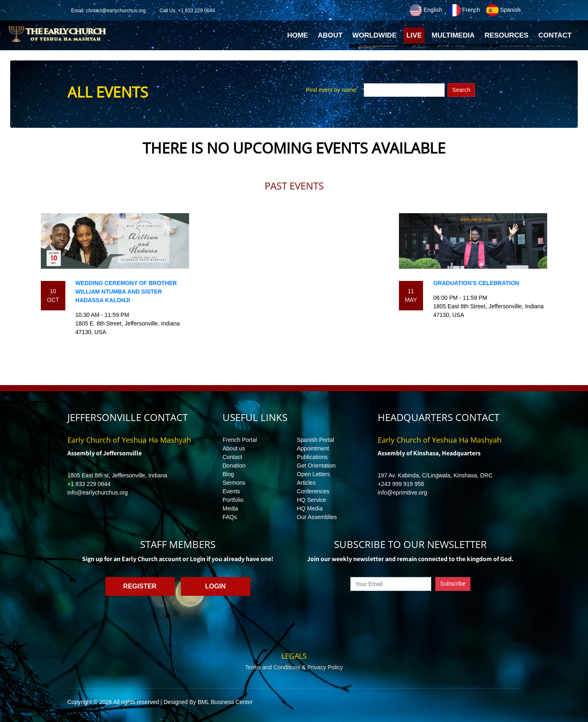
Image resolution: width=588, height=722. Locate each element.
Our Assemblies (317, 517)
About (330, 35)
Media (230, 508)
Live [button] (414, 35)
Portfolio (233, 500)
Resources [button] (506, 35)
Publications (312, 457)
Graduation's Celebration (476, 283)
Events (231, 491)
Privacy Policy (325, 667)
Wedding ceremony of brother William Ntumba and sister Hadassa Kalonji (126, 292)
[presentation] (410, 610)
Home (299, 38)
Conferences (313, 491)
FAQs (230, 517)
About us (234, 448)
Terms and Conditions (273, 667)
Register (140, 586)
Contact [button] (555, 35)
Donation (234, 466)
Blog (228, 474)
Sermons (234, 483)
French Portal (240, 440)
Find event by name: (332, 90)
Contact (232, 457)
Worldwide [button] (375, 35)
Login (215, 586)
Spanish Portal (315, 440)
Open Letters (313, 474)
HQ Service (312, 500)
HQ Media (310, 508)
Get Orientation (316, 466)
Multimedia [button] (453, 35)
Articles (306, 483)
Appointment (313, 448)
